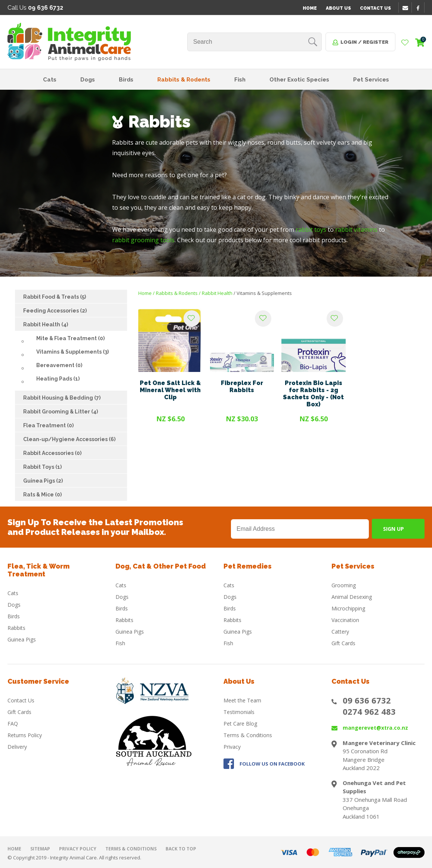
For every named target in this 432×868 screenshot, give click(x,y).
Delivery (17, 747)
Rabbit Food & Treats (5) (55, 297)
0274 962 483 (369, 711)
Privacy (232, 747)
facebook (420, 8)
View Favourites (405, 43)
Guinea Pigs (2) (43, 481)
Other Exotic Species (299, 80)
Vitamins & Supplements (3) (72, 352)
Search (313, 42)
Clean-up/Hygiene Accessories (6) (69, 439)
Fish (240, 80)
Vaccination (345, 620)
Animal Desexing (352, 597)
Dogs (88, 80)
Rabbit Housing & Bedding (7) (62, 398)
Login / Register (364, 42)
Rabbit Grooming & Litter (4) (61, 412)
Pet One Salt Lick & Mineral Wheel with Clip (170, 390)
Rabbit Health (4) (46, 324)
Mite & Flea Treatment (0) (70, 338)
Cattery (340, 632)
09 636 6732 (367, 700)
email (406, 8)
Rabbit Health (217, 293)
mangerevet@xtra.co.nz (375, 728)
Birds (126, 80)
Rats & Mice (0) (42, 495)
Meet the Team (242, 700)
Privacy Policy (78, 849)
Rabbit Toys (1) (42, 467)
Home (310, 8)
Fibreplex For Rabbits (242, 387)
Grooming (344, 585)
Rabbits (16, 628)
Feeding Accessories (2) (55, 311)
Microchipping (348, 608)
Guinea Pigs (22, 639)
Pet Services (371, 80)
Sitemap (40, 849)
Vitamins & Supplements (264, 293)
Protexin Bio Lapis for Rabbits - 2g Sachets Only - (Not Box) (313, 394)
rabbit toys (311, 230)
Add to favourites (192, 318)
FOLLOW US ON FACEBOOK (272, 764)
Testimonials (239, 712)
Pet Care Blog (240, 724)
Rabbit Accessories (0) (52, 453)
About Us (338, 8)
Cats (50, 80)
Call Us (35, 8)
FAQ (13, 724)
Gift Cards (343, 643)
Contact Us (375, 8)
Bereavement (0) (59, 365)
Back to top (181, 849)
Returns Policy (25, 735)
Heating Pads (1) (58, 379)
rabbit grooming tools (143, 240)
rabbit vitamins (356, 230)
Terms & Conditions (248, 735)
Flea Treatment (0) (48, 425)
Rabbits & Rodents (184, 80)
